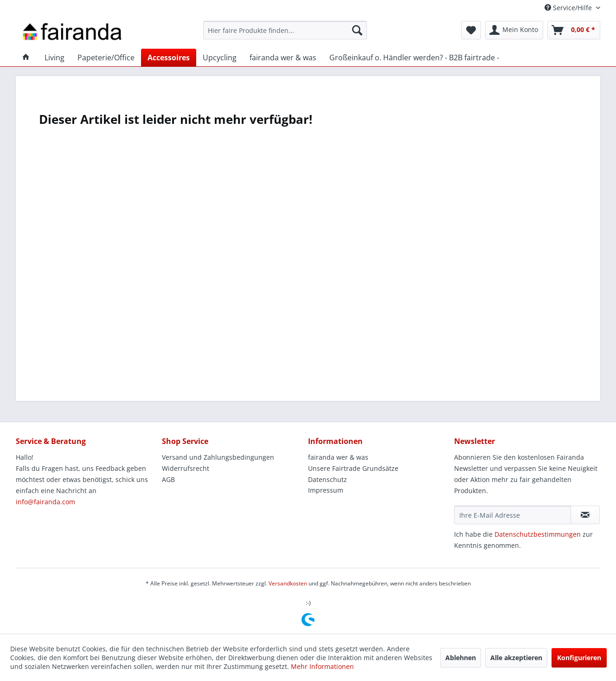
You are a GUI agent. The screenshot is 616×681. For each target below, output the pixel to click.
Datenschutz (327, 479)
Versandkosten (288, 583)
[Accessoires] (169, 58)
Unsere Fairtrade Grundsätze (353, 468)
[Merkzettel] (471, 30)
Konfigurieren (579, 658)
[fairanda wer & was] (283, 58)
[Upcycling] (220, 58)
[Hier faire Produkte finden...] (285, 30)
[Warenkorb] (574, 30)
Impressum (326, 490)
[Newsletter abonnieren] (585, 515)
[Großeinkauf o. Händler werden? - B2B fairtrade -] (414, 58)
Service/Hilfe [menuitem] (569, 8)
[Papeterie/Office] (106, 58)
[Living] (55, 58)
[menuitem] (285, 30)
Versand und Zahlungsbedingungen (218, 457)
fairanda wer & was (338, 457)
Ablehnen (461, 658)
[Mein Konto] (514, 30)
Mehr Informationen (322, 666)
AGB (168, 479)
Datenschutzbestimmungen (538, 534)
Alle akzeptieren (516, 658)
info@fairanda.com (45, 502)
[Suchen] (357, 30)
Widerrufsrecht (186, 468)
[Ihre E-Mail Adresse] (513, 515)
